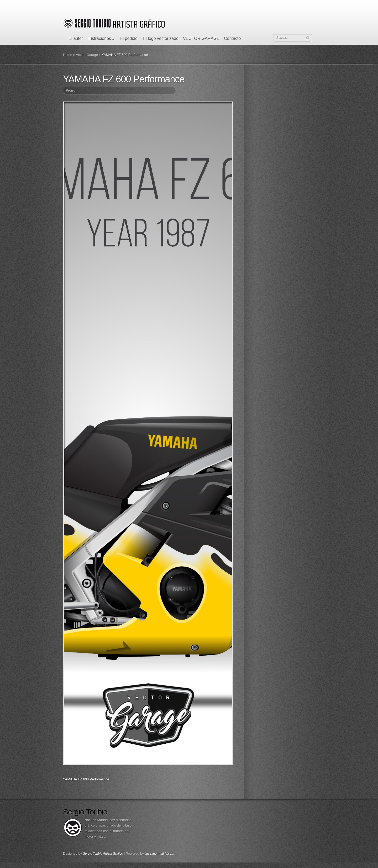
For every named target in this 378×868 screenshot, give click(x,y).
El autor (76, 38)
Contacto (232, 38)
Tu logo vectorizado (160, 38)
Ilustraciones (101, 38)
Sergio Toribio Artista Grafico (103, 854)
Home (68, 55)
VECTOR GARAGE (201, 38)
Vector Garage (87, 55)
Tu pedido (128, 38)
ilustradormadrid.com (159, 854)
